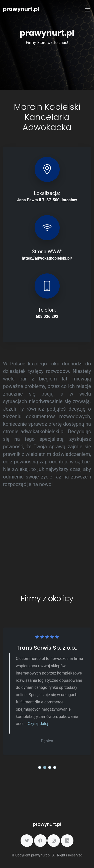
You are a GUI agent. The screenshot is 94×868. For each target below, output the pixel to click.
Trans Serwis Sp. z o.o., (47, 648)
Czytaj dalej (38, 724)
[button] (40, 767)
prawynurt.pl (21, 9)
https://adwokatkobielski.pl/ (47, 258)
